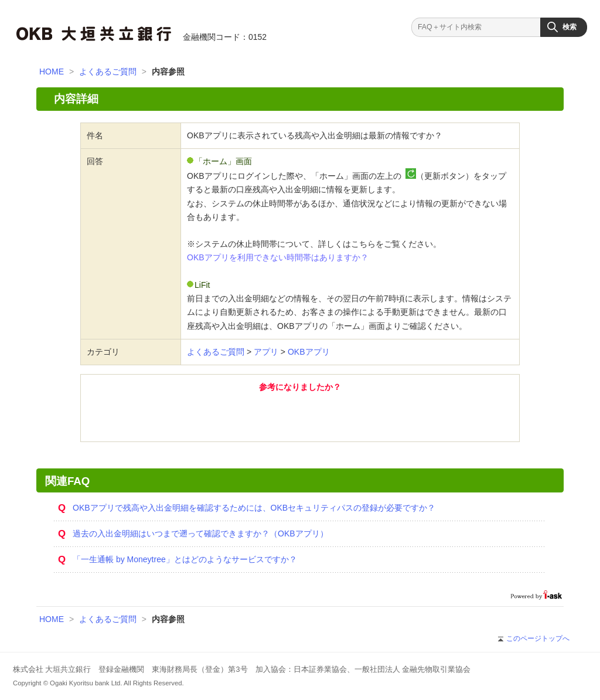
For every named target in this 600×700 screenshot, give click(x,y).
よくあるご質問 (108, 72)
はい (235, 416)
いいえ (365, 416)
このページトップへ (534, 638)
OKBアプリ (309, 352)
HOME (52, 72)
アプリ (266, 352)
